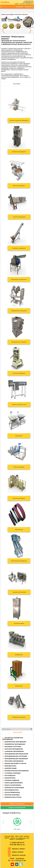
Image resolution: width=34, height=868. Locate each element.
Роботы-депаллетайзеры (14, 783)
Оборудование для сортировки (16, 756)
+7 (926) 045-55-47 (29, 1)
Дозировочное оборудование (15, 742)
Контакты (29, 7)
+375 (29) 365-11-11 (28, 3)
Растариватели (10, 776)
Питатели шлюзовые (12, 795)
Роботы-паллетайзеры (13, 785)
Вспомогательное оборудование (17, 771)
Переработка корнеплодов (14, 788)
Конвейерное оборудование (15, 744)
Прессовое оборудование (14, 761)
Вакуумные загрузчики (13, 747)
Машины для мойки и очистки (15, 763)
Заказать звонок (18, 849)
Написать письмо (19, 855)
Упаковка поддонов (12, 780)
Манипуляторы (10, 778)
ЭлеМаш (5, 2)
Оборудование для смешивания (16, 759)
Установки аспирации (12, 773)
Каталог (20, 7)
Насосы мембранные (12, 792)
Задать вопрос (18, 852)
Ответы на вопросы (17, 804)
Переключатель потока (13, 797)
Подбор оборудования (17, 808)
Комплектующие (11, 768)
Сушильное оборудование (14, 751)
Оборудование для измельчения (16, 754)
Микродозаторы (10, 766)
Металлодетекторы (12, 790)
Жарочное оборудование (14, 749)
